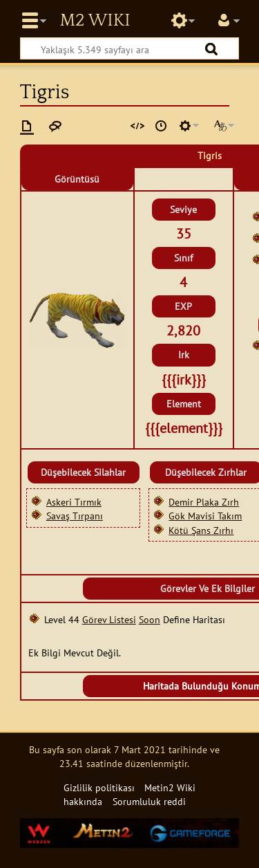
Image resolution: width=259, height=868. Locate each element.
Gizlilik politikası (99, 787)
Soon (150, 619)
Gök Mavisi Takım (205, 516)
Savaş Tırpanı (75, 516)
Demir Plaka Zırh (204, 502)
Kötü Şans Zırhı (201, 530)
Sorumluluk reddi (149, 801)
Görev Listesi (109, 619)
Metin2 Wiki (95, 21)
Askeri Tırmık (74, 502)
